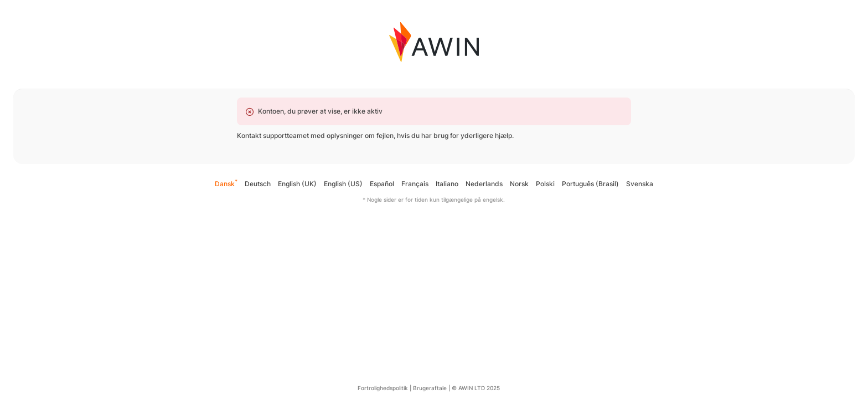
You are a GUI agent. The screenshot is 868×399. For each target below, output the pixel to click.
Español (382, 184)
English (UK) (297, 184)
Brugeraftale (430, 388)
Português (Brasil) (590, 184)
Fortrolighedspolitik (383, 388)
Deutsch (258, 184)
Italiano (447, 184)
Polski (545, 184)
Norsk (519, 184)
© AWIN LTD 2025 (476, 388)
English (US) (343, 184)
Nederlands (484, 184)
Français (415, 184)
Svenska (640, 184)
